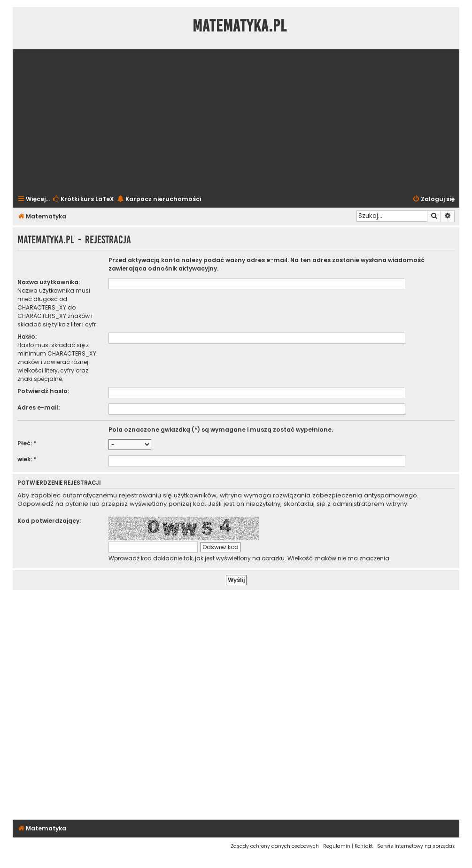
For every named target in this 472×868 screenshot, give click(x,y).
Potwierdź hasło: (43, 391)
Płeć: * (27, 443)
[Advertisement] (236, 121)
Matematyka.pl (240, 26)
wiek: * (27, 459)
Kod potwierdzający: (49, 521)
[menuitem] (83, 199)
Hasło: (27, 337)
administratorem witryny (370, 504)
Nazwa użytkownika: (49, 282)
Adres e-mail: (39, 407)
